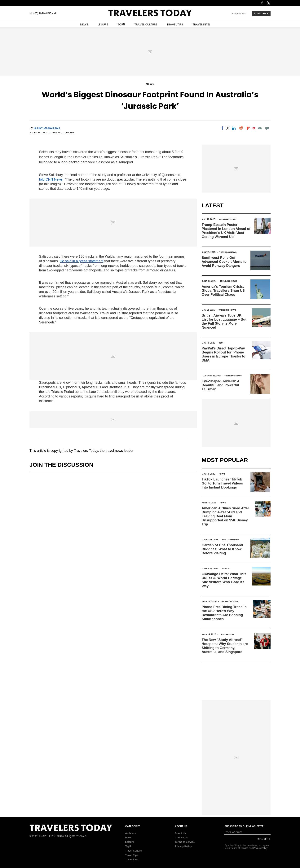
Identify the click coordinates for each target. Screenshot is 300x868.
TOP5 (121, 24)
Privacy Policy (183, 846)
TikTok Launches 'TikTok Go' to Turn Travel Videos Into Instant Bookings (222, 483)
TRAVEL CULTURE (146, 24)
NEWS (84, 24)
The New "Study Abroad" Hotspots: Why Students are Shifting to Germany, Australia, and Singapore (225, 646)
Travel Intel (132, 859)
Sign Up (262, 839)
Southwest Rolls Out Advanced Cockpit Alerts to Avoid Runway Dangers (224, 262)
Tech (221, 343)
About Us (180, 833)
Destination (227, 634)
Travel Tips (132, 855)
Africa (226, 568)
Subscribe (261, 13)
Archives (130, 833)
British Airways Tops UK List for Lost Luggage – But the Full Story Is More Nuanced (224, 321)
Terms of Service (185, 842)
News (150, 84)
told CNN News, (51, 179)
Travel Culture (229, 601)
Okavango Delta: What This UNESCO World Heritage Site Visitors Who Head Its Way (224, 580)
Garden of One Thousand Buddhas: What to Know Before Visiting (222, 549)
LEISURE (103, 24)
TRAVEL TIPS (175, 24)
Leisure (130, 842)
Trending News (227, 219)
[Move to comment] (267, 128)
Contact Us (181, 837)
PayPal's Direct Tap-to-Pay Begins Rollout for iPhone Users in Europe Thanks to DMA (223, 354)
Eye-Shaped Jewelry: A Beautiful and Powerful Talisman (221, 385)
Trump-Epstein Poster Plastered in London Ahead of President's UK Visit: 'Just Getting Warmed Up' (226, 231)
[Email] (260, 128)
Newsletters (239, 13)
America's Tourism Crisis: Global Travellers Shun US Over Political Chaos (223, 291)
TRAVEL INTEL (201, 24)
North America (231, 540)
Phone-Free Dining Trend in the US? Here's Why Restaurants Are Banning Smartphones (224, 613)
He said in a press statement (82, 261)
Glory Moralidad (47, 128)
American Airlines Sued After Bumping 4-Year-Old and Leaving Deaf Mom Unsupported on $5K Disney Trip (225, 516)
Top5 (128, 846)
